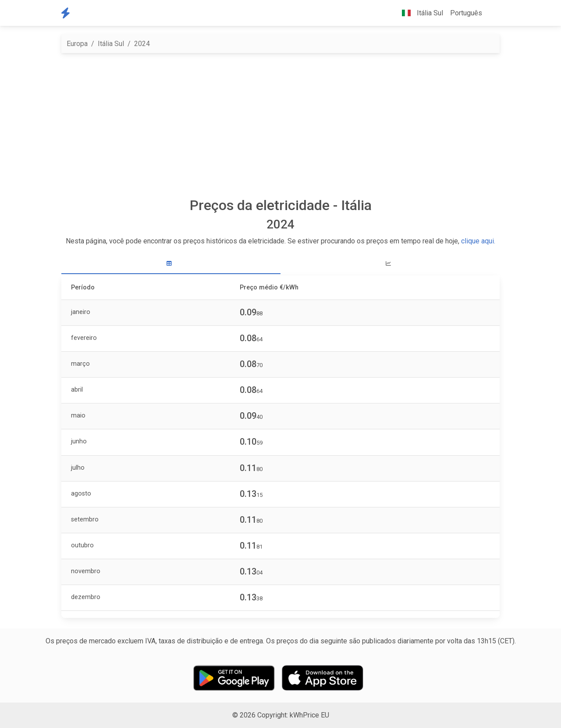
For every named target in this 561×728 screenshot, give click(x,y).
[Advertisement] (280, 125)
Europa (77, 44)
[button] (493, 13)
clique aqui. (478, 241)
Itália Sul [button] (419, 13)
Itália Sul (111, 44)
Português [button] (466, 13)
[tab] (171, 264)
